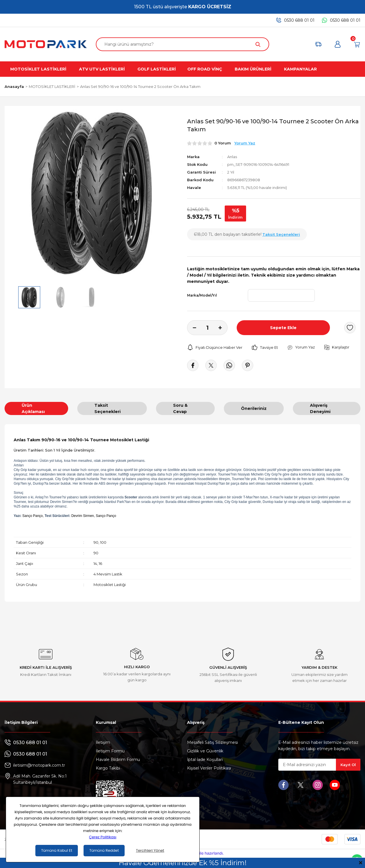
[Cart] (357, 44)
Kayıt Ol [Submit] (348, 765)
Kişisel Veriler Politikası (209, 768)
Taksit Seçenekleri (108, 408)
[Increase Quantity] (223, 328)
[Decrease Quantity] (192, 328)
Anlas (232, 157)
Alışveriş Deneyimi (320, 408)
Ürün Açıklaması (33, 408)
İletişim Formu (110, 751)
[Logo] (46, 44)
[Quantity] (207, 328)
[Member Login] (338, 44)
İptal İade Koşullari (205, 760)
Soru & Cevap (180, 408)
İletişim (103, 742)
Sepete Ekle (283, 328)
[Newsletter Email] (319, 765)
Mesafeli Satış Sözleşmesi (212, 742)
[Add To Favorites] (350, 328)
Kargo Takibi (108, 768)
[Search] (182, 44)
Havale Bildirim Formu (118, 760)
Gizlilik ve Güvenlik (205, 751)
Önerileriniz (254, 408)
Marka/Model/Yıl (202, 295)
